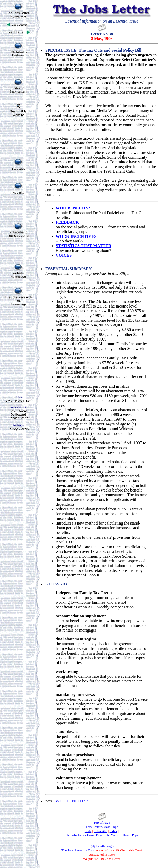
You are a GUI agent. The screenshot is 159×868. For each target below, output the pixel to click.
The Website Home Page (122, 835)
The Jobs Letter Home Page (84, 835)
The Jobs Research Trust (79, 850)
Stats (88, 831)
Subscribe (100, 831)
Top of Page (102, 823)
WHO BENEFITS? (72, 801)
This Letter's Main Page (102, 827)
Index (113, 831)
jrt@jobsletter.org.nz (102, 846)
